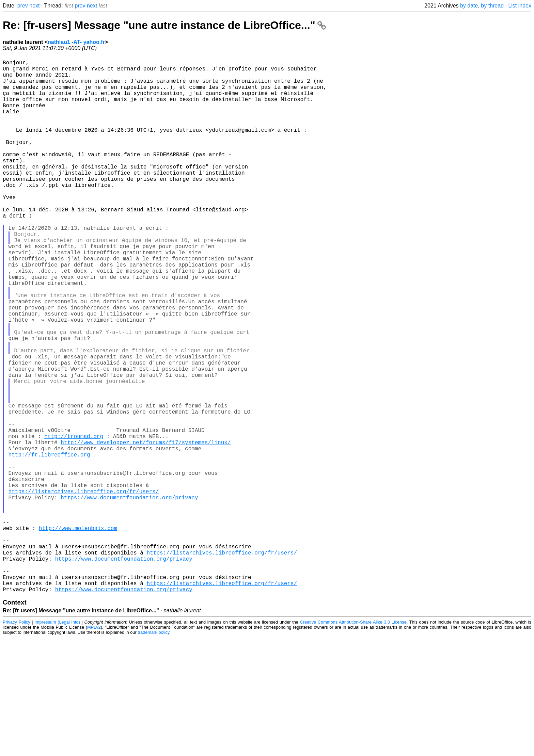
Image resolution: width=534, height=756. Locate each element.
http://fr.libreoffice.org (49, 543)
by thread (492, 6)
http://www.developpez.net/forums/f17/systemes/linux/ (146, 528)
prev (23, 6)
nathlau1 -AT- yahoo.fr (76, 42)
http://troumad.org (74, 520)
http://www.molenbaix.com (78, 633)
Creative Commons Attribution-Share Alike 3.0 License (353, 741)
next (34, 6)
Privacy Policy (17, 741)
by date (469, 6)
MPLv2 (94, 746)
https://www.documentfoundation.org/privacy (129, 595)
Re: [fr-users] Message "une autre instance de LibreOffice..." (164, 25)
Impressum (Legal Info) (57, 741)
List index (520, 6)
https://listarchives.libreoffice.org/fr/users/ (84, 588)
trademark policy (153, 751)
